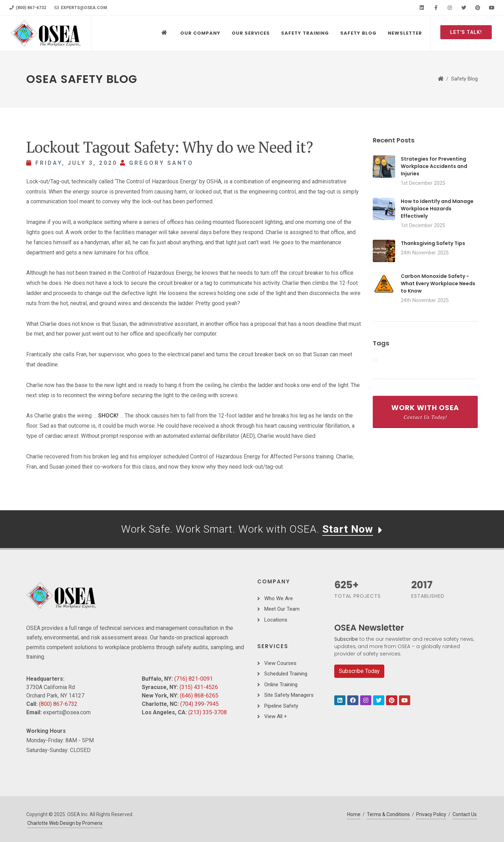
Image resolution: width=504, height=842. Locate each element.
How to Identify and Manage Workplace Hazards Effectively (437, 209)
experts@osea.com (81, 8)
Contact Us (465, 814)
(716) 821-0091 (194, 679)
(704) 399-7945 (199, 704)
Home (354, 814)
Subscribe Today (359, 671)
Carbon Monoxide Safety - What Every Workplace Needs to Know (438, 283)
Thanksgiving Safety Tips (433, 243)
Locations (276, 620)
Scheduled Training (286, 674)
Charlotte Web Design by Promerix (65, 823)
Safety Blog (464, 79)
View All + (276, 716)
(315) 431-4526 (199, 687)
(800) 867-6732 (28, 8)
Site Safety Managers (289, 695)
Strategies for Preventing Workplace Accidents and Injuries (434, 166)
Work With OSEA (425, 412)
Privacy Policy (431, 814)
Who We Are (279, 598)
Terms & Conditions (388, 814)
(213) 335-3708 (208, 712)
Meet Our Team (282, 609)
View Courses (280, 663)
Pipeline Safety (281, 706)
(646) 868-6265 (199, 696)
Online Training (281, 685)
